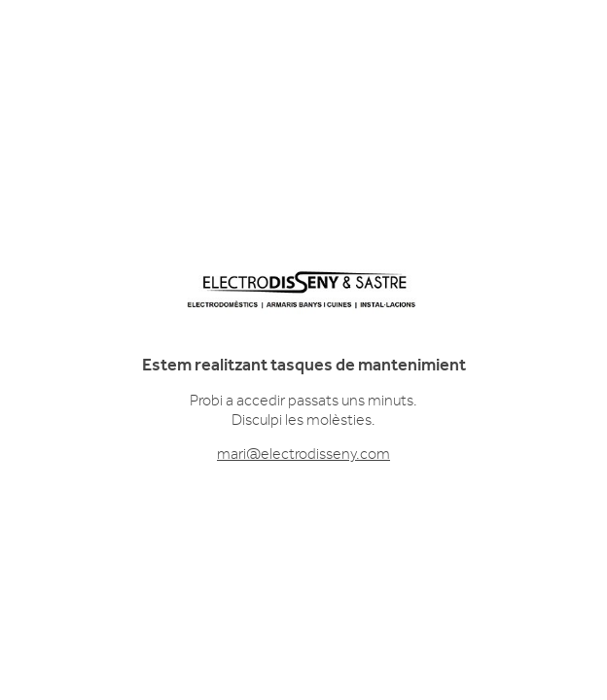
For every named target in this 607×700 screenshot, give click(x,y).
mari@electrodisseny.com (303, 454)
